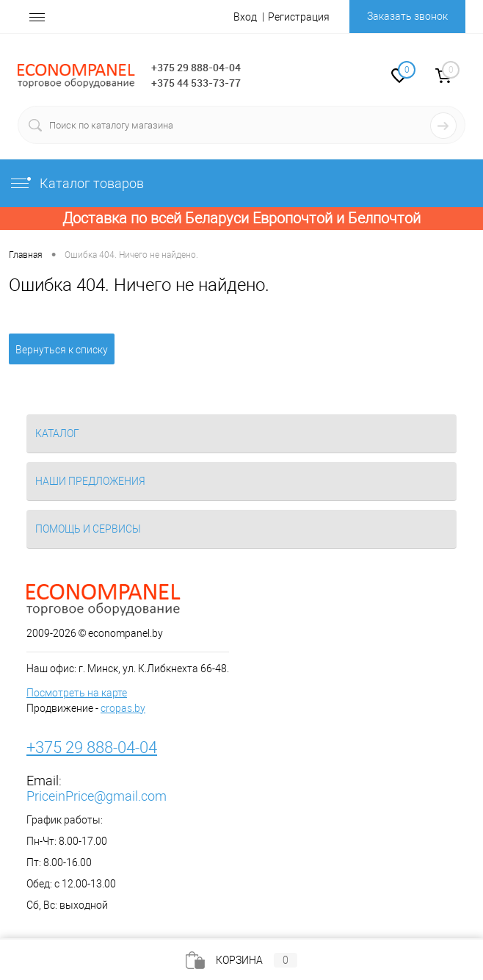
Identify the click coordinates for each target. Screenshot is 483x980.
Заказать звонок (407, 16)
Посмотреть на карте (77, 693)
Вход (245, 17)
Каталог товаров (76, 183)
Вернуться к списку (62, 350)
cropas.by (123, 708)
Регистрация (299, 17)
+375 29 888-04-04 (196, 67)
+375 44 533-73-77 (196, 83)
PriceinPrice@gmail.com (97, 796)
